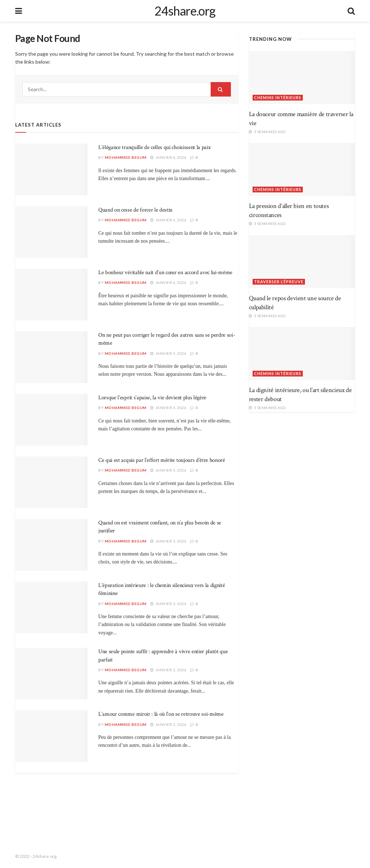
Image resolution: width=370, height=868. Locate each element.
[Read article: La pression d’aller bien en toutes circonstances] (302, 169)
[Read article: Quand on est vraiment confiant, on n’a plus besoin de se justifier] (51, 545)
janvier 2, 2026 (169, 670)
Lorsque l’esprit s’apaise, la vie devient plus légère (152, 398)
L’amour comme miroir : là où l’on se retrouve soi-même (161, 714)
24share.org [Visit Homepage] (185, 11)
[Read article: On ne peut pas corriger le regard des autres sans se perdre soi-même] (51, 357)
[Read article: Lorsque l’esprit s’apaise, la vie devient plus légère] (51, 420)
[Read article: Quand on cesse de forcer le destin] (51, 232)
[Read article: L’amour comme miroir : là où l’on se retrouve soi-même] (51, 736)
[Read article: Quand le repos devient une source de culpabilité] (302, 262)
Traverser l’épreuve (279, 282)
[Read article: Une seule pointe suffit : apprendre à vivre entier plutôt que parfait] (51, 674)
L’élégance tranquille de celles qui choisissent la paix (154, 147)
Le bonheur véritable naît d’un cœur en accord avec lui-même (165, 273)
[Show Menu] (19, 11)
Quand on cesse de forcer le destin (135, 210)
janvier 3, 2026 (169, 541)
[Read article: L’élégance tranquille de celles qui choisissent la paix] (51, 169)
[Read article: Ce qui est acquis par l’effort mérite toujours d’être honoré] (51, 482)
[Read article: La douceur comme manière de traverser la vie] (302, 78)
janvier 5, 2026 (169, 353)
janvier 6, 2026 (169, 157)
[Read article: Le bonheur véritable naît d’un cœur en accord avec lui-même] (51, 295)
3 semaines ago (267, 132)
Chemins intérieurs (278, 97)
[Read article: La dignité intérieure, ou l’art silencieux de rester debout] (302, 354)
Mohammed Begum (126, 157)
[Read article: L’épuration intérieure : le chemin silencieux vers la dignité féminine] (51, 607)
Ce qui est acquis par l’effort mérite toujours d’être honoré (162, 460)
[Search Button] (351, 11)
